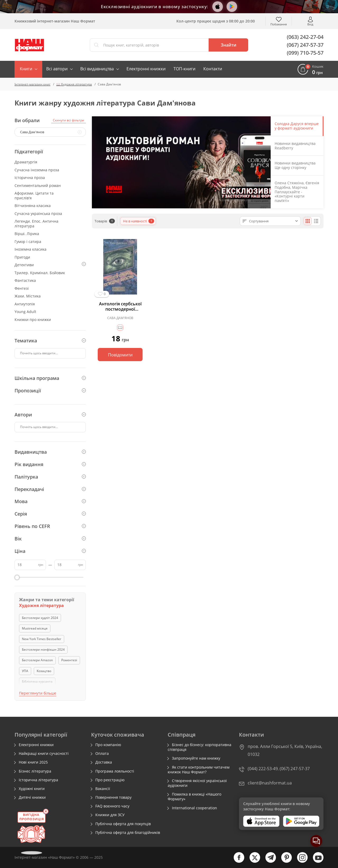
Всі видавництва (97, 69)
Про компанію (108, 745)
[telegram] (268, 862)
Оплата (102, 754)
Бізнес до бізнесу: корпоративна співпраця (199, 747)
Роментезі (69, 660)
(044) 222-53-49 (263, 769)
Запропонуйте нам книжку (196, 758)
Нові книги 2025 (33, 762)
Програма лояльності (115, 771)
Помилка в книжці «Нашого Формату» (194, 797)
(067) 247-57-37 (305, 45)
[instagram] (300, 862)
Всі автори (57, 69)
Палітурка (50, 477)
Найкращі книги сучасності (44, 754)
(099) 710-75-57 (305, 53)
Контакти (213, 69)
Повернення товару (113, 797)
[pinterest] (284, 862)
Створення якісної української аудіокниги (197, 783)
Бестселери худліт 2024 (40, 618)
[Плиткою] (308, 221)
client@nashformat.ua (270, 783)
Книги (26, 69)
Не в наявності (139, 221)
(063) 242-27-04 (305, 37)
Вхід (310, 24)
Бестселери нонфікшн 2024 (43, 649)
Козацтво (44, 671)
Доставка (104, 762)
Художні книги (32, 789)
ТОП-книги (184, 69)
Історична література (38, 780)
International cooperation (194, 808)
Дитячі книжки (32, 797)
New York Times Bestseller (42, 639)
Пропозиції (50, 391)
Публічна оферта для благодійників (128, 833)
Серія (50, 514)
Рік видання (50, 464)
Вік (50, 539)
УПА (25, 671)
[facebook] (236, 862)
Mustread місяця (35, 628)
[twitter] (252, 862)
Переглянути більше (38, 693)
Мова (50, 501)
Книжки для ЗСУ (110, 815)
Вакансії (103, 789)
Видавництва (50, 452)
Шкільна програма (50, 378)
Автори (50, 415)
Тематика (50, 341)
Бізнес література (35, 771)
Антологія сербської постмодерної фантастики (120, 306)
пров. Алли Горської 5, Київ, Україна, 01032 (285, 750)
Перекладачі (50, 489)
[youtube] (316, 862)
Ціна (50, 551)
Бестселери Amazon (37, 660)
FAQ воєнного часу (112, 806)
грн (41, 565)
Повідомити (120, 355)
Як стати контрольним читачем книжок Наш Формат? (199, 770)
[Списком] (316, 221)
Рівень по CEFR (50, 526)
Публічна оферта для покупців (123, 824)
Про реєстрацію (110, 780)
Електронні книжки (146, 69)
